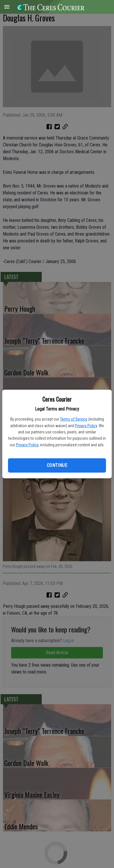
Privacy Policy (86, 426)
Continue (57, 465)
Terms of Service (74, 419)
